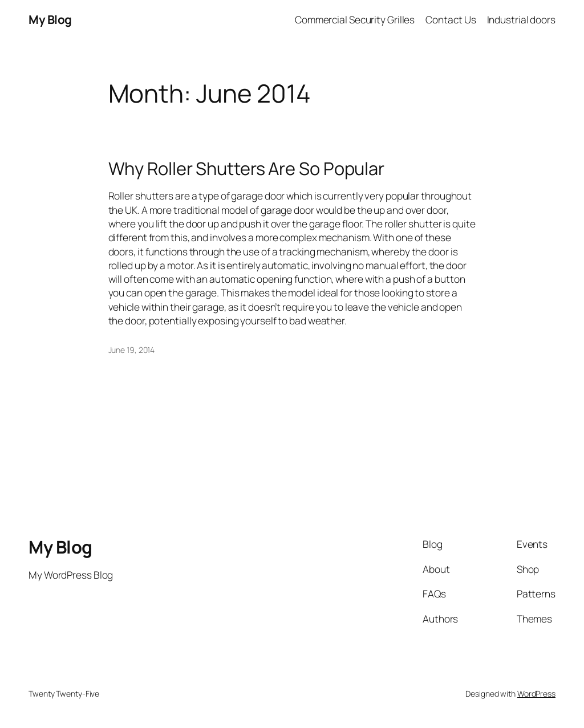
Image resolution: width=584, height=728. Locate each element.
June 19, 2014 (132, 350)
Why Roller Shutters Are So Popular (247, 168)
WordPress (536, 694)
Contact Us (451, 19)
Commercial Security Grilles (355, 19)
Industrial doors (521, 19)
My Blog (50, 19)
